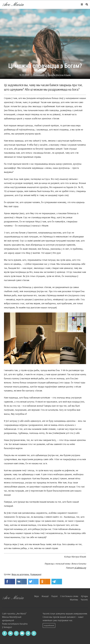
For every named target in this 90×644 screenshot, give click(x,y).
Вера (37, 596)
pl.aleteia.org (80, 568)
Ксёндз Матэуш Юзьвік (60, 75)
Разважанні (39, 75)
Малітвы (74, 600)
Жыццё (45, 596)
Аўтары (84, 596)
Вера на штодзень (20, 574)
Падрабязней (49, 625)
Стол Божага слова (69, 596)
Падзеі (54, 596)
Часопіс (84, 600)
